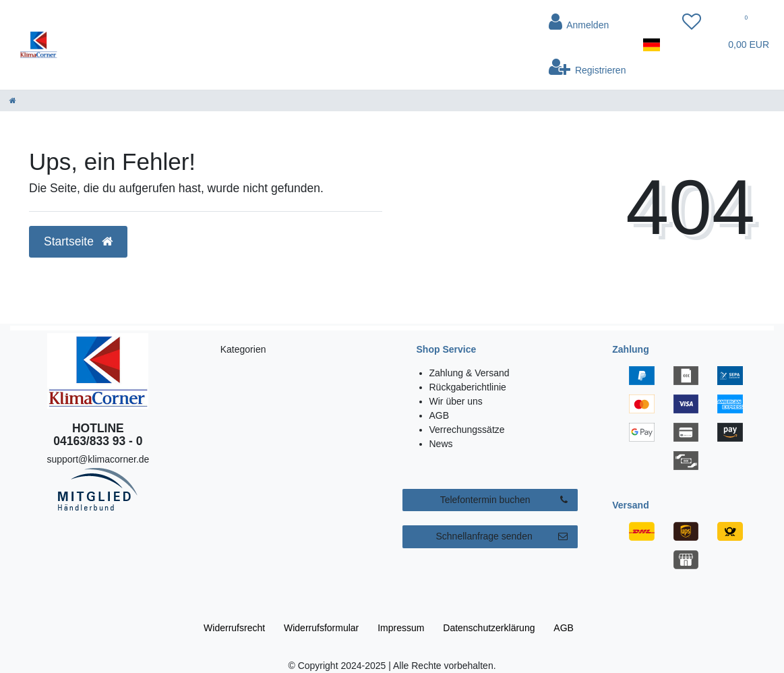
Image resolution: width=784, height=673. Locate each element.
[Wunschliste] (692, 22)
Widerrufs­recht (234, 628)
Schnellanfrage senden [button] (502, 537)
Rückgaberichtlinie (468, 387)
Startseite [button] (78, 241)
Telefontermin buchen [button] (504, 500)
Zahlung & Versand (470, 373)
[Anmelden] (587, 22)
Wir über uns (456, 401)
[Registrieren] (587, 67)
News (441, 444)
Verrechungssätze (467, 430)
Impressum (401, 628)
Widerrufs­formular (321, 628)
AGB (440, 415)
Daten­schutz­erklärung (489, 628)
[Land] (652, 45)
